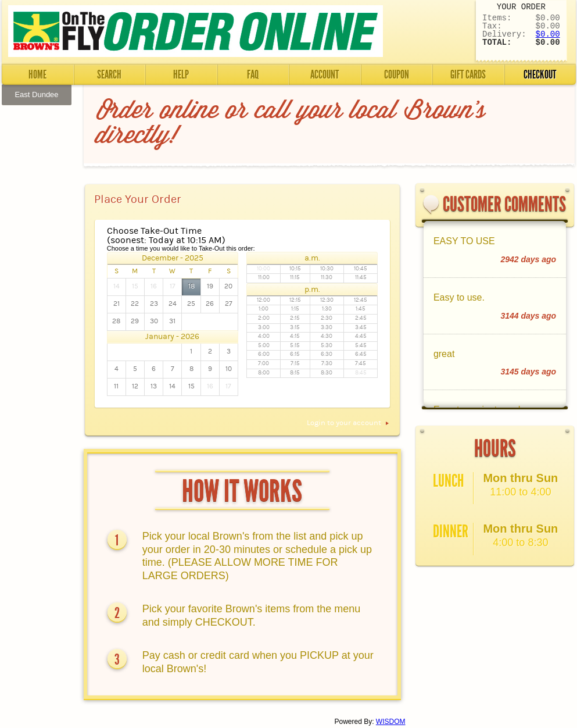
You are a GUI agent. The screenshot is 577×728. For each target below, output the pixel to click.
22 (135, 304)
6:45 (361, 354)
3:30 (327, 328)
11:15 (295, 278)
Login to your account (349, 423)
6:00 (264, 354)
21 (117, 304)
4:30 (327, 336)
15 (135, 286)
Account (325, 74)
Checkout (540, 74)
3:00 (264, 328)
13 (154, 386)
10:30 (327, 269)
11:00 (264, 278)
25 (191, 304)
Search (109, 74)
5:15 (295, 346)
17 (173, 286)
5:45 (361, 346)
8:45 (361, 373)
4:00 (264, 336)
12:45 (361, 300)
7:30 (327, 364)
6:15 (295, 354)
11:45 (361, 278)
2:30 (327, 318)
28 (116, 321)
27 (229, 304)
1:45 (361, 309)
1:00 (264, 309)
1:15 (295, 309)
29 (135, 321)
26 (210, 304)
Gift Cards (468, 74)
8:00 (264, 373)
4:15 (295, 336)
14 (117, 286)
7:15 (295, 364)
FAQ (253, 74)
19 (210, 286)
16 (154, 286)
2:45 (361, 318)
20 (228, 286)
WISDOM (391, 722)
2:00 (264, 318)
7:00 (264, 364)
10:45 (361, 269)
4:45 (361, 336)
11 (116, 386)
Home (37, 74)
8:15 (295, 373)
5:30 (327, 346)
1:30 (327, 309)
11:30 (327, 278)
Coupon (397, 74)
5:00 (264, 346)
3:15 (295, 328)
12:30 (327, 300)
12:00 (264, 300)
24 (173, 304)
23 (154, 304)
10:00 (264, 269)
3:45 (361, 328)
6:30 (327, 354)
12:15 (295, 300)
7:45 (361, 364)
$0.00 (548, 34)
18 (191, 286)
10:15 (295, 269)
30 (154, 321)
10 (229, 369)
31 (172, 321)
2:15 (295, 318)
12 (135, 386)
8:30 (327, 373)
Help (181, 74)
